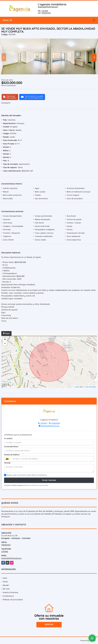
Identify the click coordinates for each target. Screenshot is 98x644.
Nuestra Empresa (10, 592)
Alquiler (6, 585)
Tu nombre (9, 438)
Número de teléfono (12, 455)
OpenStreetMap (91, 387)
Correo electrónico (11, 446)
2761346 (45, 11)
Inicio (5, 578)
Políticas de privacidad (13, 600)
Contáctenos (8, 596)
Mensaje (8, 463)
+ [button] (5, 340)
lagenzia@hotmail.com (48, 7)
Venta (5, 582)
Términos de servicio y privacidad (37, 485)
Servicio (6, 589)
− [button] (5, 344)
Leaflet (76, 387)
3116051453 (46, 13)
